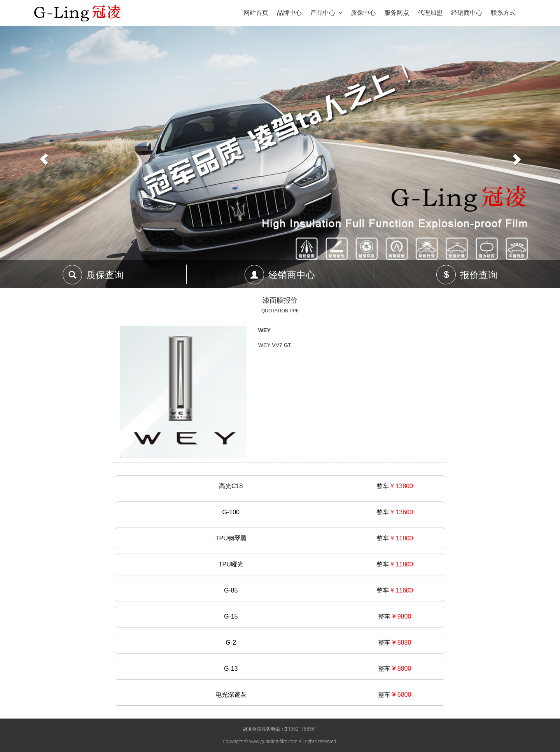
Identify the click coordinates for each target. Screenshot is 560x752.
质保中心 (363, 13)
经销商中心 (467, 13)
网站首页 (256, 13)
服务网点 (397, 13)
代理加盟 (430, 13)
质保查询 (105, 275)
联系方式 (503, 13)
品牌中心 (289, 13)
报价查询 (479, 275)
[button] (42, 157)
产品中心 (326, 13)
